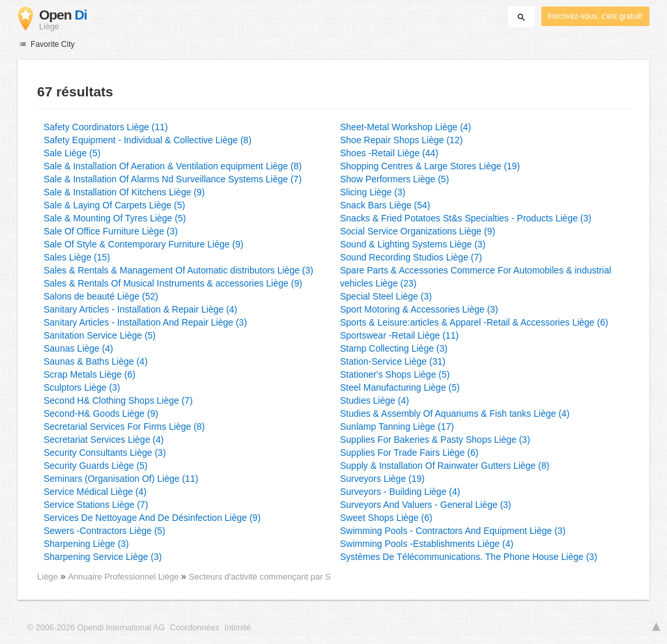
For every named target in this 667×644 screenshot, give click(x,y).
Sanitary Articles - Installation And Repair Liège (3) (145, 322)
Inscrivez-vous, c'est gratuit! (595, 16)
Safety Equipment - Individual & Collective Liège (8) (148, 140)
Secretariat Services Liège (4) (104, 440)
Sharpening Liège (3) (86, 544)
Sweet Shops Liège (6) (386, 518)
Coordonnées (195, 628)
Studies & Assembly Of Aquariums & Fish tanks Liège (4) (455, 413)
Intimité (237, 628)
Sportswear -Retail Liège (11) (399, 335)
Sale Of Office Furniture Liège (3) (111, 231)
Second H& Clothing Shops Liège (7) (118, 400)
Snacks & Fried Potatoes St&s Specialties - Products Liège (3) (466, 218)
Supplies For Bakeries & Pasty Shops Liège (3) (435, 440)
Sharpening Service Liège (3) (103, 557)
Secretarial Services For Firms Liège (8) (124, 427)
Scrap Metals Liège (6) (90, 374)
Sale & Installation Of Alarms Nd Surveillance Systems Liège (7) (173, 179)
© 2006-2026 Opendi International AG (96, 628)
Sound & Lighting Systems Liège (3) (413, 244)
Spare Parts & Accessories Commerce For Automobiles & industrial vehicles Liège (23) (475, 277)
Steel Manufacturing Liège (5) (400, 387)
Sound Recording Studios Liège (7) (411, 257)
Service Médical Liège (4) (95, 492)
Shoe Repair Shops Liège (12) (401, 140)
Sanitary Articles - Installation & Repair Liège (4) (140, 309)
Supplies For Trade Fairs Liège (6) (409, 453)
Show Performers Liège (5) (394, 179)
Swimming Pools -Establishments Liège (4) (427, 544)
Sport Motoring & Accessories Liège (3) (419, 309)
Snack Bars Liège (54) (385, 205)
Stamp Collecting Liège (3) (394, 348)
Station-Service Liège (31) (393, 361)
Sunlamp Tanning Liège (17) (397, 427)
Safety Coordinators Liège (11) (106, 127)
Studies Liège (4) (375, 400)
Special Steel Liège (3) (386, 296)
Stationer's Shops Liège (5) (395, 374)
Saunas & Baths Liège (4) (96, 361)
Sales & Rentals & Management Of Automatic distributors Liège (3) (178, 270)
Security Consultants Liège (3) (105, 453)
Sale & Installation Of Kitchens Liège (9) (124, 192)
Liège (48, 577)
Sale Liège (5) (72, 153)
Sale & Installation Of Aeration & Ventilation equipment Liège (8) (173, 166)
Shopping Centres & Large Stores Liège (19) (430, 166)
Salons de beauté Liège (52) (101, 296)
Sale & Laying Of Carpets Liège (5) (114, 205)
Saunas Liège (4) (78, 348)
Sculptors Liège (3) (82, 387)
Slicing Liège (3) (373, 192)
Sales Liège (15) (77, 257)
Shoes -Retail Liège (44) (389, 153)
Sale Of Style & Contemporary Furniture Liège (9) (144, 244)
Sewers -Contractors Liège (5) (105, 531)
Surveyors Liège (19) (382, 479)
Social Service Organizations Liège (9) (418, 231)
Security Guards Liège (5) (96, 466)
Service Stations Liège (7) (96, 505)
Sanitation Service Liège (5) (100, 335)
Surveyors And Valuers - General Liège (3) (426, 505)
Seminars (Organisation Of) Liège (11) (121, 479)
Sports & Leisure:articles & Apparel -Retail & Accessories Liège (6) (474, 322)
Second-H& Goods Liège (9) (101, 413)
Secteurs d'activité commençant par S (260, 577)
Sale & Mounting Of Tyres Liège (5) (115, 218)
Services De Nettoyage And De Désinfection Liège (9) (152, 518)
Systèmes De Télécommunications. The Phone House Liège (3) (469, 557)
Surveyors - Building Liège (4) (400, 492)
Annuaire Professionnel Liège (124, 577)
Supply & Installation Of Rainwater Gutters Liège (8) (445, 466)
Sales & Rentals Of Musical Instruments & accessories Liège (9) (173, 283)
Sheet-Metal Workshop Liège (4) (405, 127)
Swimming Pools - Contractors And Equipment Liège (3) (453, 531)
